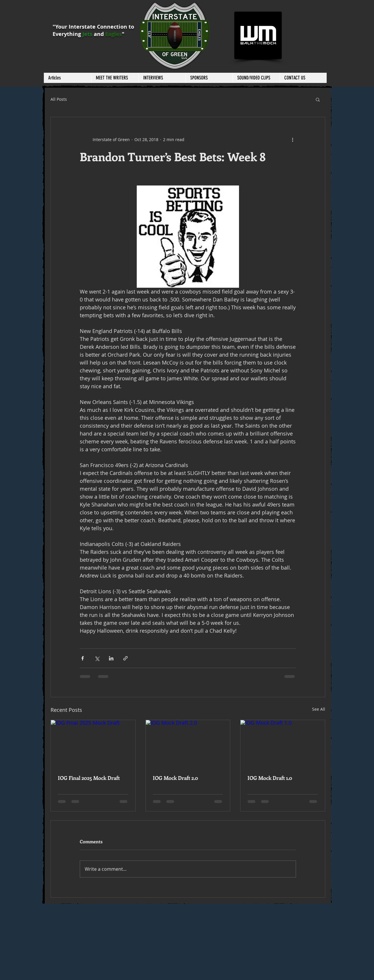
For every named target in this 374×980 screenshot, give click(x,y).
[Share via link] (125, 658)
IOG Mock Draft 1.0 (270, 778)
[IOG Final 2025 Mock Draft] (93, 744)
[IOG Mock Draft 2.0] (188, 744)
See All (319, 709)
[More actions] (292, 139)
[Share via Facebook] (83, 658)
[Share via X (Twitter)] (97, 658)
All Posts (59, 99)
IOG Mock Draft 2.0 (175, 778)
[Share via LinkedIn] (111, 658)
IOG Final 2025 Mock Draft (89, 778)
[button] (115, 78)
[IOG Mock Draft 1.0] (283, 744)
